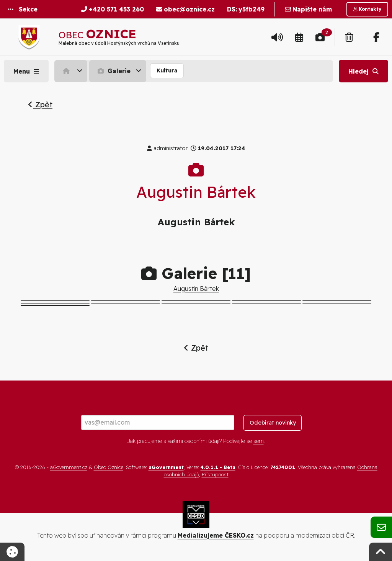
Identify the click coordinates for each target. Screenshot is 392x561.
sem (259, 441)
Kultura (167, 71)
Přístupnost (215, 474)
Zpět (40, 104)
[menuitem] (72, 71)
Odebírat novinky (273, 423)
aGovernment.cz (69, 467)
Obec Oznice (109, 467)
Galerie (113, 71)
